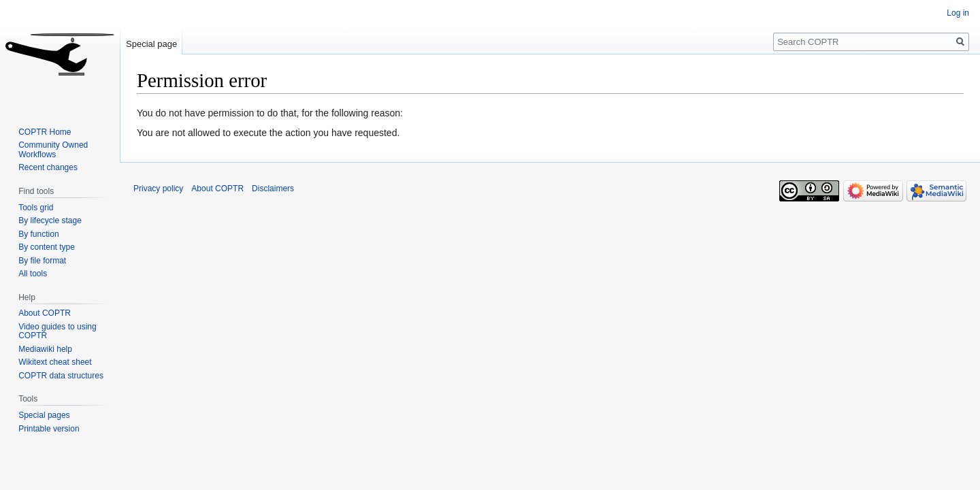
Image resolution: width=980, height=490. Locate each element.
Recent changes (48, 167)
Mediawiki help (45, 349)
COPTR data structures (61, 376)
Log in (958, 13)
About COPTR (45, 313)
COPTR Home (45, 132)
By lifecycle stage (50, 220)
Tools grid (36, 208)
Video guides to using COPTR (58, 331)
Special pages (44, 415)
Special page (151, 44)
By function (38, 234)
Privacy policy (158, 189)
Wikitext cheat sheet (55, 362)
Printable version (49, 429)
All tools (33, 274)
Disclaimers (273, 189)
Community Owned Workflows (53, 150)
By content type (47, 247)
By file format (42, 261)
